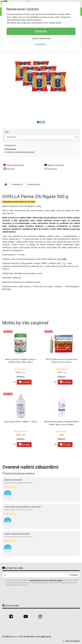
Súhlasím (41, 31)
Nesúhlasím (41, 44)
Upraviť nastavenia (41, 38)
